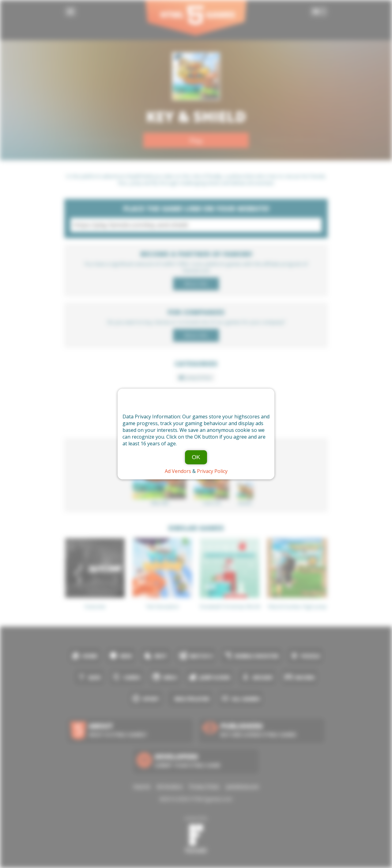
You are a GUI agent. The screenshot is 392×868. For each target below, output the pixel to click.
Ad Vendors (178, 471)
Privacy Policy (212, 471)
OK (196, 457)
